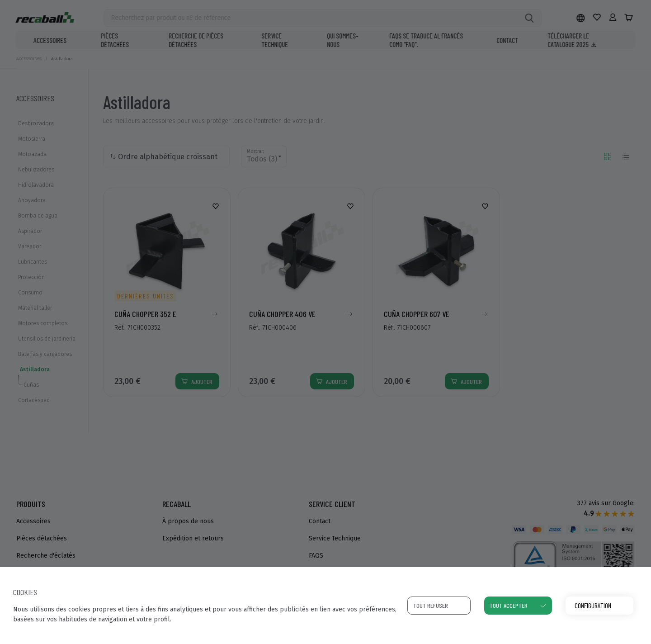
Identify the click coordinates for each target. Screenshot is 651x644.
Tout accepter (509, 605)
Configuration (593, 605)
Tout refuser (431, 605)
